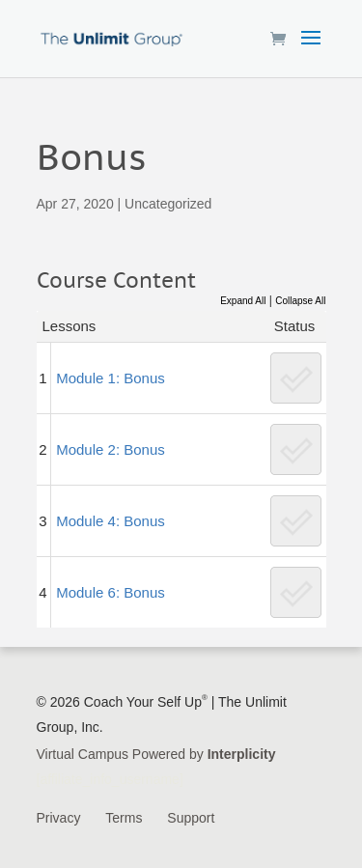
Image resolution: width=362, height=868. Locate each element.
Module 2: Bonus (111, 449)
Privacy (59, 818)
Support (191, 818)
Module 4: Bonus (111, 521)
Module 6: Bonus (111, 592)
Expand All (243, 301)
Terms (124, 818)
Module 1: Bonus (111, 378)
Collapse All (300, 301)
